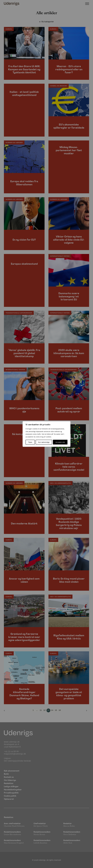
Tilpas (30, 442)
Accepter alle (60, 442)
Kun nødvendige (44, 442)
